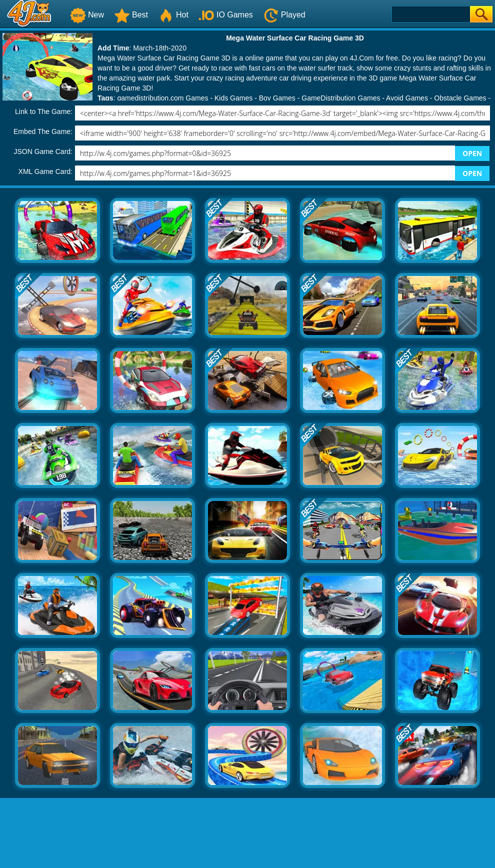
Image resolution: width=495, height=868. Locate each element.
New (87, 15)
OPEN (472, 153)
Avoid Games (407, 98)
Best (131, 15)
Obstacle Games (460, 98)
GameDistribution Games (341, 98)
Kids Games (233, 98)
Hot (173, 15)
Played (284, 15)
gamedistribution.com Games (162, 98)
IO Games (226, 15)
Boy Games (277, 98)
